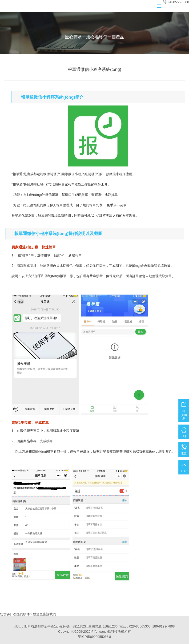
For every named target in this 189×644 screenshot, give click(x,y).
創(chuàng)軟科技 (104, 632)
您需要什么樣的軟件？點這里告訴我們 (28, 614)
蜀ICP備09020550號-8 (94, 637)
